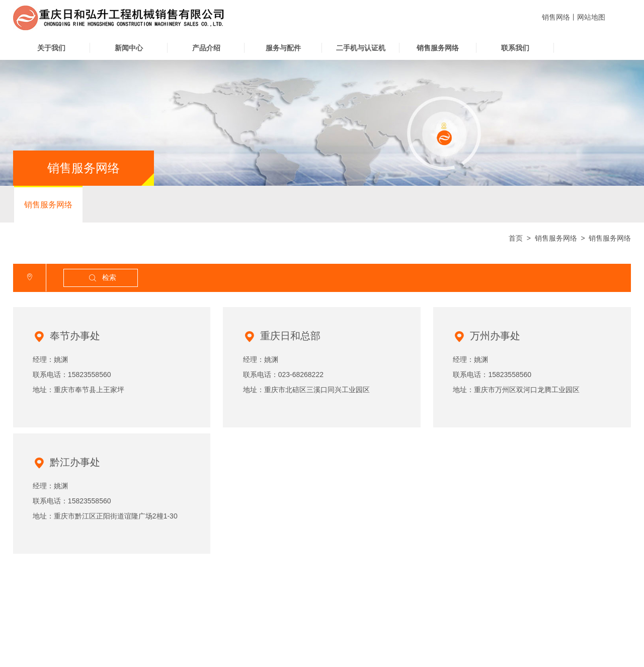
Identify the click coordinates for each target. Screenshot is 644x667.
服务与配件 (283, 48)
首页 (516, 238)
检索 (102, 278)
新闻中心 (129, 48)
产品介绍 (206, 48)
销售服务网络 (438, 48)
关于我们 (51, 48)
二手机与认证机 (361, 48)
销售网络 (556, 17)
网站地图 (591, 17)
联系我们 (515, 48)
